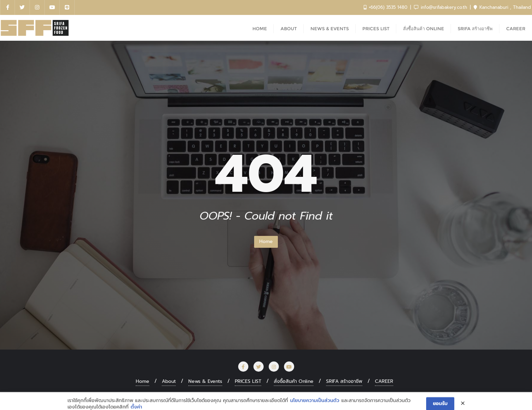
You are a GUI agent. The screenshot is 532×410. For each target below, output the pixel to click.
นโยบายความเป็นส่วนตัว (315, 406)
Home (266, 241)
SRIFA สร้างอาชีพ (344, 381)
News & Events (205, 381)
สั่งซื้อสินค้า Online (294, 381)
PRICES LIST (248, 381)
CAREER (384, 381)
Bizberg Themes (372, 395)
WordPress (303, 395)
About (169, 381)
